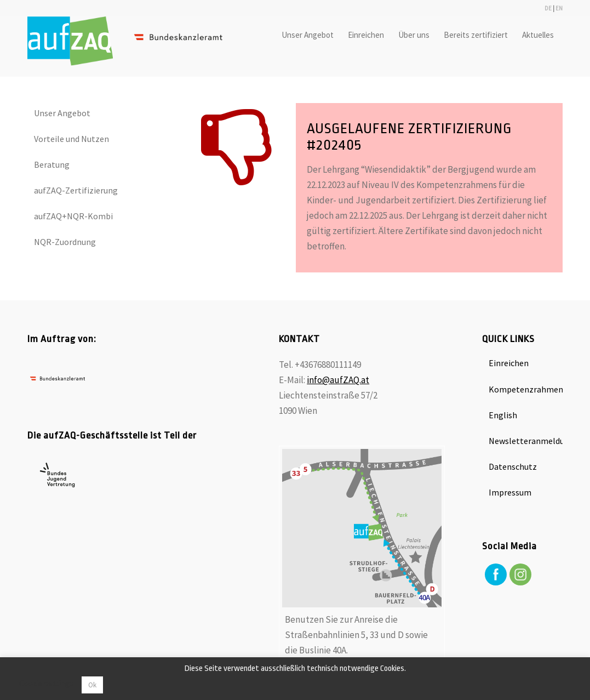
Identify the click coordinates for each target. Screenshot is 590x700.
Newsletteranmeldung (526, 441)
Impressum (510, 492)
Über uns (416, 35)
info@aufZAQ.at (338, 380)
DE (548, 8)
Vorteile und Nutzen (71, 139)
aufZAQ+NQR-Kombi (73, 216)
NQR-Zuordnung (65, 242)
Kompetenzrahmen (526, 389)
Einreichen (368, 35)
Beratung (52, 164)
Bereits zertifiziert (477, 35)
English (503, 415)
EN (559, 8)
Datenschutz (513, 466)
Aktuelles (540, 35)
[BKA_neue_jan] (131, 47)
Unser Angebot (309, 35)
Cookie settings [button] (46, 683)
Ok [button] (92, 685)
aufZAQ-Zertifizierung (76, 190)
